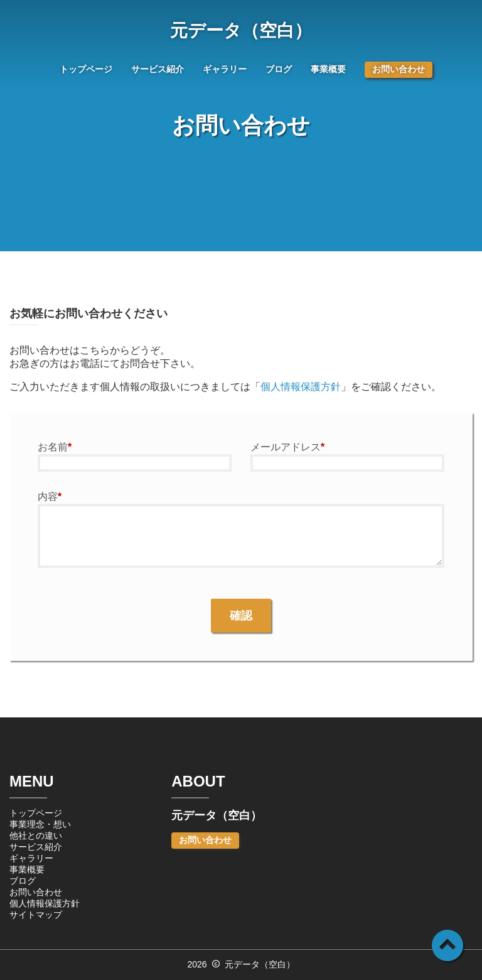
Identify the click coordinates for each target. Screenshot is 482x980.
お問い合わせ (399, 69)
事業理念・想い (40, 824)
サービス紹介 (158, 69)
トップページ (86, 69)
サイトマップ (36, 915)
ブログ (279, 69)
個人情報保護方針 (301, 387)
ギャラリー (225, 69)
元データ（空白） (241, 31)
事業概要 (328, 69)
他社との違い (36, 836)
